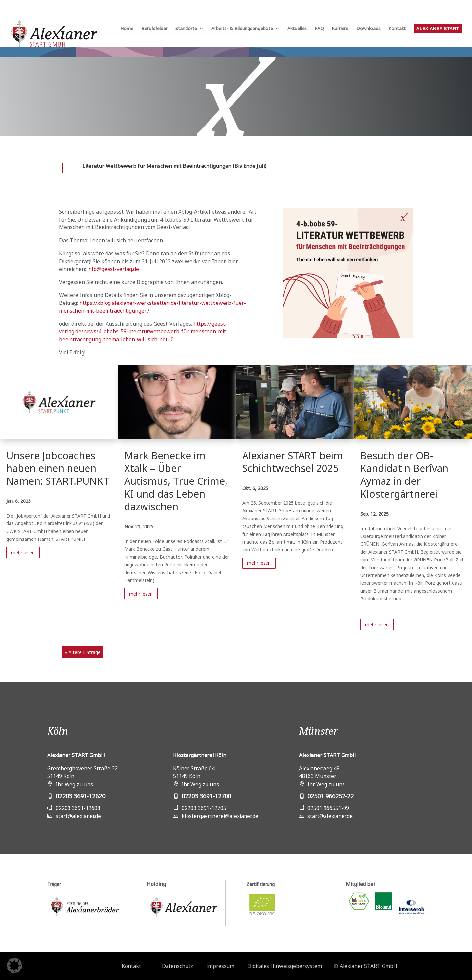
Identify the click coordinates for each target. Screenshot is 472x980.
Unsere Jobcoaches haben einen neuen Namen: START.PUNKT (58, 468)
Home (127, 29)
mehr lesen (23, 552)
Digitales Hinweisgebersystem (285, 966)
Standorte (186, 29)
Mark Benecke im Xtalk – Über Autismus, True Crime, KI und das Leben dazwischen (176, 481)
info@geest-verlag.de (113, 269)
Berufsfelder (154, 29)
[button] (14, 966)
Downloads (368, 29)
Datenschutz (177, 966)
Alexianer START (438, 29)
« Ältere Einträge (83, 652)
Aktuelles (297, 29)
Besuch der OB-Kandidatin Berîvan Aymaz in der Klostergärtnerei (404, 475)
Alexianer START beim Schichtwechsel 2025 (293, 462)
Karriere (340, 29)
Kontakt (397, 29)
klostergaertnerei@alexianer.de (220, 816)
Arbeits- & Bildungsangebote (242, 29)
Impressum (220, 966)
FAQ (319, 29)
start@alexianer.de (78, 816)
